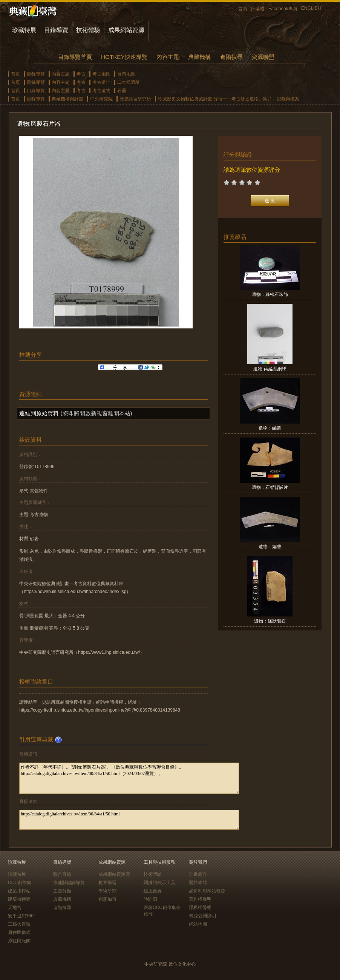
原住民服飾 (19, 941)
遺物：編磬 (270, 428)
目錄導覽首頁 (75, 57)
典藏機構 (199, 57)
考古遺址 (101, 82)
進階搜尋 (231, 57)
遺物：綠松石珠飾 (270, 294)
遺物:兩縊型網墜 (270, 369)
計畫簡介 (198, 874)
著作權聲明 (200, 899)
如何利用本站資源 (207, 891)
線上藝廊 (153, 891)
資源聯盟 (263, 57)
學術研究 (107, 891)
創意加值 (107, 899)
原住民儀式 (19, 932)
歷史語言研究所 (135, 99)
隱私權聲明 (200, 908)
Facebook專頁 (283, 9)
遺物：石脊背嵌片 (270, 487)
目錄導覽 (56, 30)
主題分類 (62, 891)
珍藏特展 (24, 30)
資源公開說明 (202, 916)
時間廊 (150, 899)
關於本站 (198, 883)
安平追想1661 (22, 916)
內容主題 (168, 57)
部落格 (258, 9)
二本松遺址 (129, 82)
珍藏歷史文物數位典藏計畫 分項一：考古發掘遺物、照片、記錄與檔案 (229, 99)
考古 (81, 74)
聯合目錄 (62, 874)
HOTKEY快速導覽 (124, 57)
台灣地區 (126, 74)
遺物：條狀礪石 (270, 621)
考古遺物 (101, 91)
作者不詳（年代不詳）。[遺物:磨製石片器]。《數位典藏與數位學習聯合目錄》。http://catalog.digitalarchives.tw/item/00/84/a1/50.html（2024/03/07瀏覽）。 (129, 778)
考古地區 (101, 74)
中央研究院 (101, 99)
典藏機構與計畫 (67, 99)
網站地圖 (198, 924)
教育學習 (107, 883)
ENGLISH (311, 8)
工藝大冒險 (19, 924)
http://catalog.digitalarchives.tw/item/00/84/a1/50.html (129, 820)
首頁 (243, 9)
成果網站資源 (126, 30)
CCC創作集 (20, 883)
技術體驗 (88, 30)
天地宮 (15, 908)
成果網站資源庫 (114, 874)
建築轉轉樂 (19, 899)
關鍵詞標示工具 (159, 883)
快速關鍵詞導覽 (69, 883)
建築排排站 (19, 891)
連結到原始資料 (39, 413)
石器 (122, 91)
